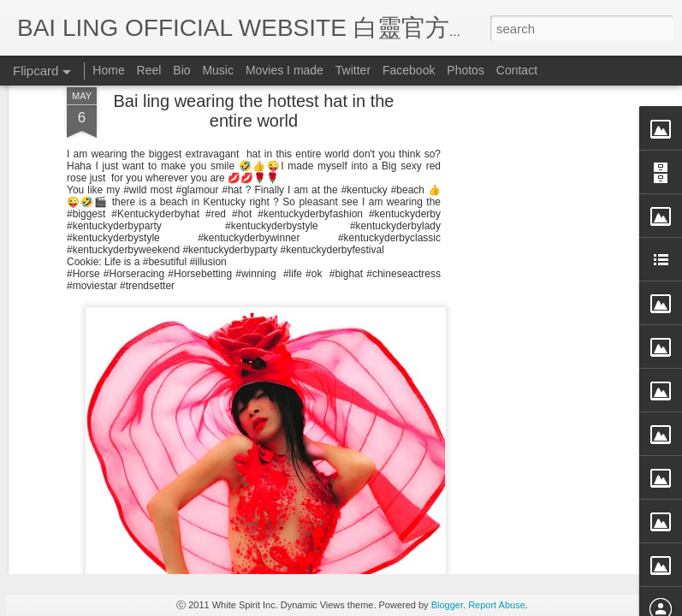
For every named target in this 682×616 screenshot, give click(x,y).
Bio (181, 70)
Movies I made (285, 70)
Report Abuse (497, 605)
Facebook (409, 70)
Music (218, 70)
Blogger (447, 605)
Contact (517, 70)
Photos (466, 70)
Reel (149, 70)
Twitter (353, 70)
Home (108, 70)
